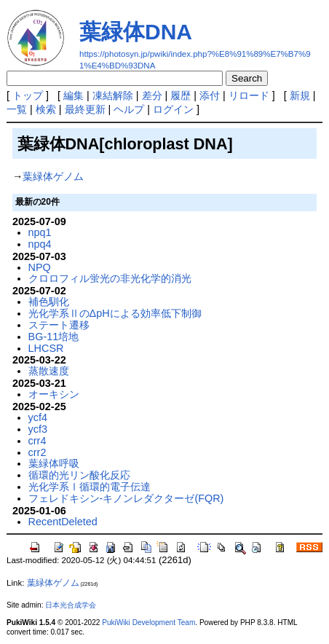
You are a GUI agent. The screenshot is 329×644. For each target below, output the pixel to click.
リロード (249, 95)
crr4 (37, 441)
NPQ (40, 267)
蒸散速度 (49, 371)
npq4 (40, 244)
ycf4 (38, 417)
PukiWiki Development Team (148, 623)
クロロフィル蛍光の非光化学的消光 (110, 278)
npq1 (40, 232)
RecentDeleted (63, 522)
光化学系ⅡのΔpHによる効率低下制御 (115, 313)
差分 (152, 95)
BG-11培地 (54, 337)
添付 (210, 95)
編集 (74, 95)
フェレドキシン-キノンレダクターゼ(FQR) (126, 498)
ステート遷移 (59, 325)
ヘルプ (129, 109)
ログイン (173, 109)
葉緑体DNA (136, 32)
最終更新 (85, 109)
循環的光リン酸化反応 (79, 475)
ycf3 (38, 429)
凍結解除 (113, 95)
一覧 (17, 109)
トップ (28, 95)
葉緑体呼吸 (54, 463)
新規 (300, 95)
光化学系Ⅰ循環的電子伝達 (90, 487)
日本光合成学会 (71, 605)
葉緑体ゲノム (53, 176)
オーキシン (54, 394)
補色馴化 (49, 302)
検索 (46, 109)
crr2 (37, 452)
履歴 (181, 95)
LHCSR (46, 348)
